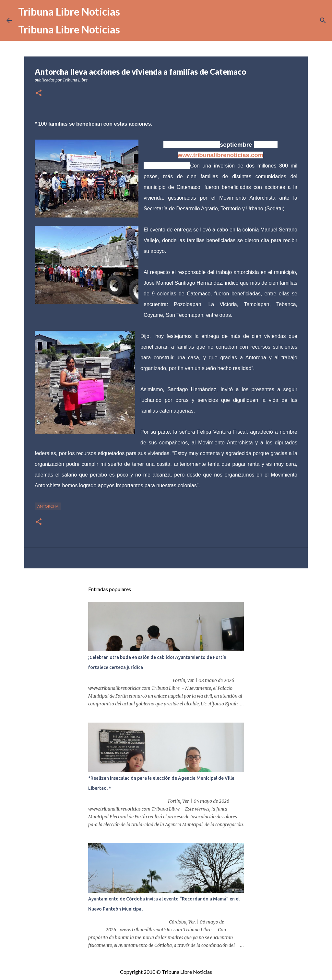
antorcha (48, 506)
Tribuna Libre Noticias (69, 12)
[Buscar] (323, 20)
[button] (39, 93)
